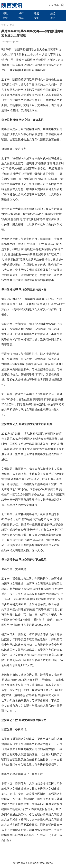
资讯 (5, 13)
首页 (4, 25)
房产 (53, 18)
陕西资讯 (25, 863)
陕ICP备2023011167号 (42, 863)
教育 (37, 13)
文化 (37, 18)
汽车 (21, 18)
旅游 (53, 13)
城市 (21, 13)
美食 (5, 18)
